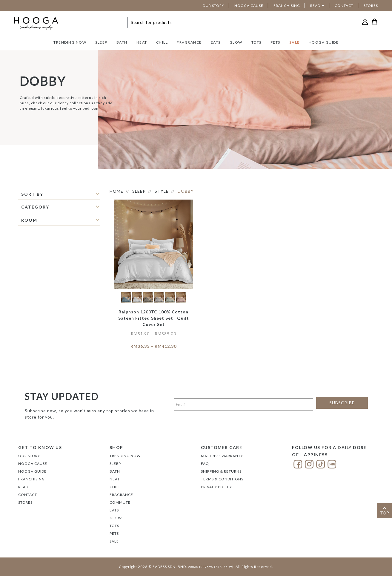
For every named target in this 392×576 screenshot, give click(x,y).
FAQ (205, 464)
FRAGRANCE (189, 42)
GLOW (236, 42)
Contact (28, 495)
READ (315, 6)
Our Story (29, 456)
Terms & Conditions (222, 479)
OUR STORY (213, 6)
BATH (122, 42)
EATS (216, 42)
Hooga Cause (33, 464)
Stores (25, 502)
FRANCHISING (287, 6)
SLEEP (101, 42)
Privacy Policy (216, 487)
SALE (295, 42)
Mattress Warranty (222, 456)
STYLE (162, 191)
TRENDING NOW (70, 42)
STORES (371, 6)
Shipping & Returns (221, 471)
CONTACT (344, 6)
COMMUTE (120, 502)
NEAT (142, 42)
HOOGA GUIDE (324, 42)
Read (23, 487)
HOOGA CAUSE (249, 6)
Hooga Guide (32, 471)
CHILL (162, 42)
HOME (116, 191)
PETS (275, 42)
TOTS (256, 42)
